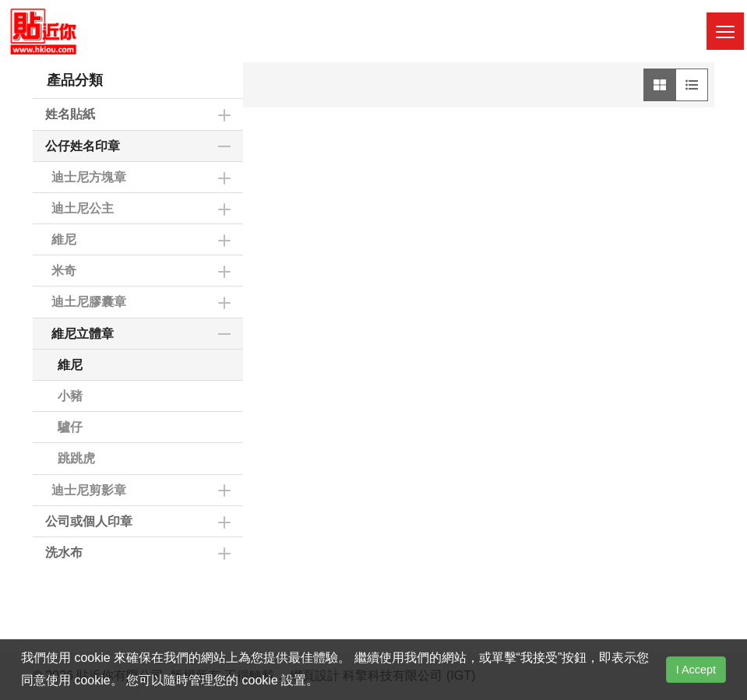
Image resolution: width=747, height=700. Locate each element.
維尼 (64, 239)
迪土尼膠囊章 (89, 302)
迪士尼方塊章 (89, 177)
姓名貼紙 (70, 114)
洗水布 (64, 552)
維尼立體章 (83, 334)
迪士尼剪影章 (89, 490)
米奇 (64, 271)
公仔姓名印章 (83, 146)
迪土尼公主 (83, 208)
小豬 (70, 396)
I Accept (696, 670)
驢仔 (70, 427)
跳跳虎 (76, 458)
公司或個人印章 (89, 521)
